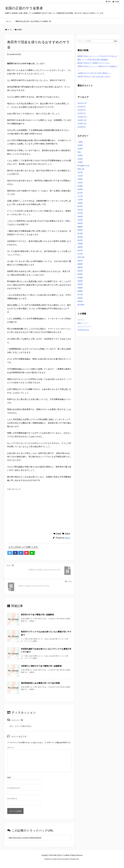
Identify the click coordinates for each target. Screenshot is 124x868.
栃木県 (80, 240)
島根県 (80, 217)
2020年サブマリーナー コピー (53, 863)
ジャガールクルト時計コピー (73, 863)
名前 (9, 777)
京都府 (80, 145)
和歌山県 (81, 169)
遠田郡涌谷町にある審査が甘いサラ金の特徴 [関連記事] (40, 683)
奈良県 (80, 183)
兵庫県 (80, 155)
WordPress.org (83, 330)
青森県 (80, 288)
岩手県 (80, 213)
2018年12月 (82, 117)
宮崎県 (80, 189)
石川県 (80, 254)
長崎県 (80, 281)
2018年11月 (82, 120)
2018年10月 (82, 124)
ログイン (81, 320)
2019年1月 (82, 113)
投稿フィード (83, 323)
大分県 (80, 176)
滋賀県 (80, 247)
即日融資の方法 (83, 166)
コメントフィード (84, 327)
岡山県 (80, 210)
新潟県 (80, 233)
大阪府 (80, 179)
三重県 (80, 142)
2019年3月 (82, 110)
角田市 (68, 534)
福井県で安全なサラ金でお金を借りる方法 (94, 77)
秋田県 (80, 271)
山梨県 (80, 203)
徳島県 (80, 223)
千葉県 (80, 162)
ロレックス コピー (37, 863)
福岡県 (80, 264)
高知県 (80, 298)
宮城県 (58, 534)
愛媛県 (80, 227)
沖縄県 (80, 244)
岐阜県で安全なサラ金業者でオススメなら (94, 63)
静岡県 (80, 291)
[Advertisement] (39, 508)
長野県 (80, 284)
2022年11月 (82, 103)
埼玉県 (80, 172)
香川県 (80, 295)
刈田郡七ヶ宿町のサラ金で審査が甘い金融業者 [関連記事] (41, 666)
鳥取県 (80, 301)
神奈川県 (81, 257)
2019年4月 (82, 107)
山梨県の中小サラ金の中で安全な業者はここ (94, 73)
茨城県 (80, 278)
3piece (67, 538)
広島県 (80, 220)
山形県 (80, 200)
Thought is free (74, 859)
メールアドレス (14, 788)
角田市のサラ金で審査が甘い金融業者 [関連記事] (37, 615)
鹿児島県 (81, 305)
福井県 (80, 261)
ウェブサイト (12, 799)
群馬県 (80, 274)
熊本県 (80, 250)
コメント (11, 747)
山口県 (80, 196)
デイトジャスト (88, 863)
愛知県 (80, 230)
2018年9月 (82, 127)
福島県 (80, 267)
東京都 (80, 237)
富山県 (80, 193)
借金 (79, 152)
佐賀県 (80, 149)
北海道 (80, 159)
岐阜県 (80, 206)
